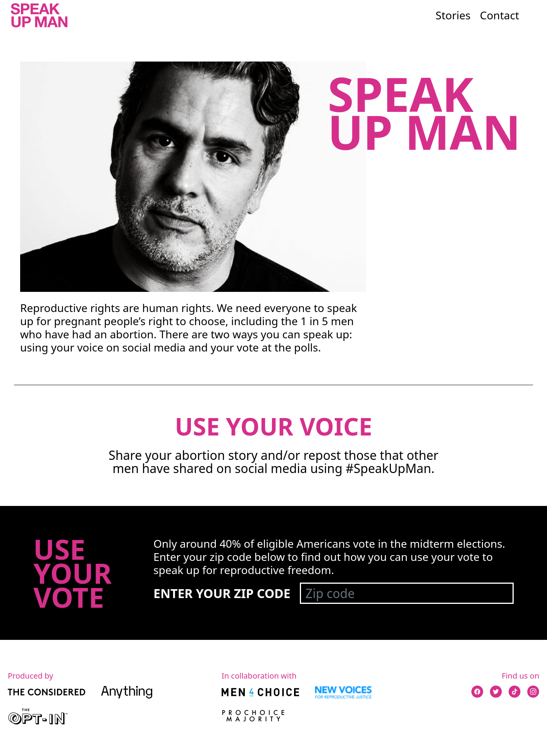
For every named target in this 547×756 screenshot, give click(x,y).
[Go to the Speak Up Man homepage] (39, 15)
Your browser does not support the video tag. (193, 177)
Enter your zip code (222, 593)
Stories (453, 15)
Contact (500, 15)
